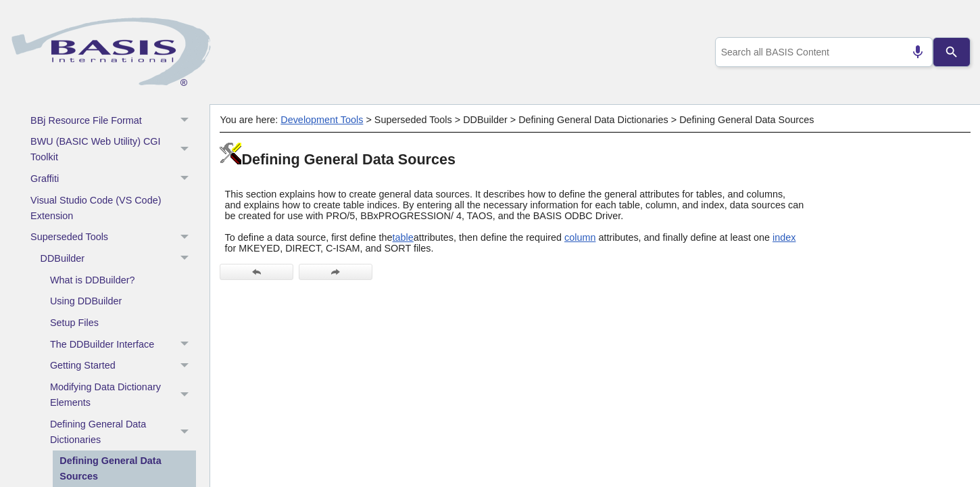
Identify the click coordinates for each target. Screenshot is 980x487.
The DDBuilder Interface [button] (123, 344)
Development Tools (322, 120)
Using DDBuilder (86, 301)
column (580, 237)
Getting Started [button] (123, 366)
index (784, 237)
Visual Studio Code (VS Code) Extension (96, 208)
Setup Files (74, 323)
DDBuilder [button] (118, 259)
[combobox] (821, 52)
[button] (186, 150)
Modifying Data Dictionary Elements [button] (123, 395)
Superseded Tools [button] (113, 237)
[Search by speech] (912, 52)
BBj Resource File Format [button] (113, 120)
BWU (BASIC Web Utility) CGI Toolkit (113, 150)
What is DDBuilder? (93, 280)
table (403, 237)
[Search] (952, 52)
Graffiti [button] (113, 179)
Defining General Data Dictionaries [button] (123, 432)
